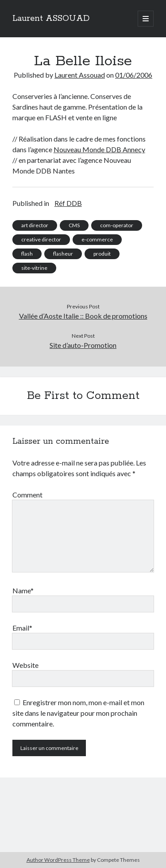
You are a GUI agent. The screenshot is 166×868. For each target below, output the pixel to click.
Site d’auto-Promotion (83, 345)
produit (102, 254)
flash (27, 254)
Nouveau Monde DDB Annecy (99, 149)
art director (35, 225)
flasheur (63, 254)
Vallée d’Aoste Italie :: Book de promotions (83, 316)
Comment (27, 495)
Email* (22, 628)
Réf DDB (68, 203)
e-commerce (97, 239)
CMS (74, 225)
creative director (41, 239)
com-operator (117, 225)
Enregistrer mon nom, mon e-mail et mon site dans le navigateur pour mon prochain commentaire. (78, 713)
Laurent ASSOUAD (51, 19)
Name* (23, 590)
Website (25, 665)
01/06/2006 (134, 75)
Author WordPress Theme (58, 860)
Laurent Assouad (80, 75)
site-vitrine (34, 268)
